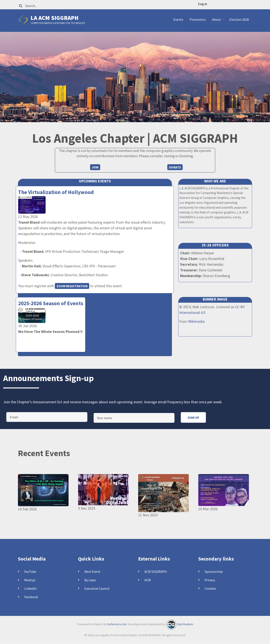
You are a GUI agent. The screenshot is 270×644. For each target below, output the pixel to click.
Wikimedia (196, 321)
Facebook (31, 597)
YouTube (30, 572)
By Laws (90, 580)
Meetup (30, 580)
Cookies (210, 588)
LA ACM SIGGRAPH (55, 18)
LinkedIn (30, 588)
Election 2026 (239, 19)
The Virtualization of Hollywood (56, 192)
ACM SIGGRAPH (156, 572)
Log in (203, 4)
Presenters (198, 19)
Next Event (92, 572)
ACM (148, 580)
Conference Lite (116, 624)
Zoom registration (72, 286)
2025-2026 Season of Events (51, 303)
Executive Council (97, 588)
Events (178, 19)
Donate (175, 167)
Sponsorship (214, 572)
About (218, 21)
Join (95, 167)
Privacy (210, 580)
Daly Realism (185, 624)
